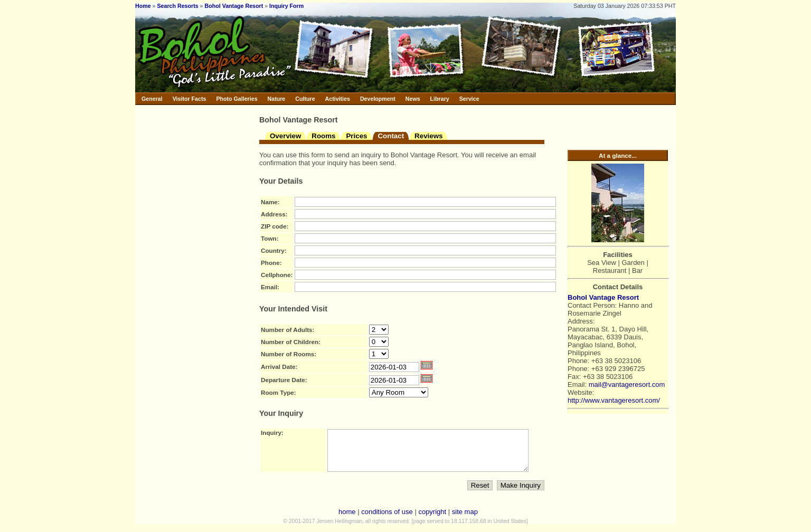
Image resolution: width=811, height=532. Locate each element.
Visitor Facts (190, 99)
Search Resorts (177, 6)
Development (378, 99)
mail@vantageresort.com (627, 384)
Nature (277, 99)
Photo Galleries (237, 99)
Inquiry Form (286, 6)
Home (143, 6)
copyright (432, 520)
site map (465, 520)
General (152, 99)
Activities (338, 99)
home (347, 520)
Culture (305, 99)
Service (469, 99)
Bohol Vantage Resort (234, 6)
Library (440, 99)
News (413, 99)
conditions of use (387, 520)
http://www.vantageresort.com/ (614, 400)
